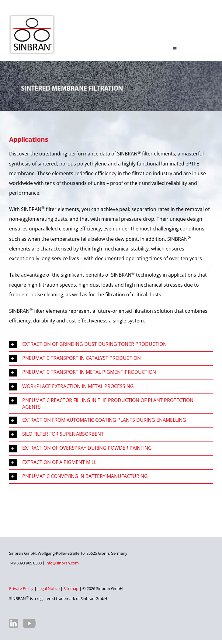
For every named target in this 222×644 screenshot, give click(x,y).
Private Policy (21, 588)
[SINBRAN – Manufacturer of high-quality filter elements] (32, 17)
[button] (111, 344)
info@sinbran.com (62, 563)
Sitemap (71, 588)
